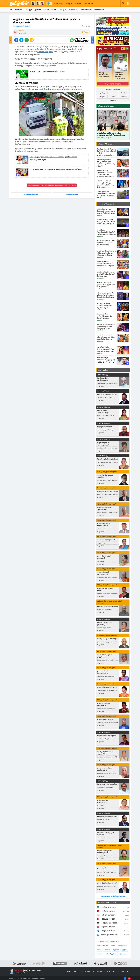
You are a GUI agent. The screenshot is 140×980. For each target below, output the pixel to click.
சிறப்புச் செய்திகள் (106, 144)
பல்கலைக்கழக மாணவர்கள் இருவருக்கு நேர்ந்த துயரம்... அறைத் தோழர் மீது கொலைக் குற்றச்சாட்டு (106, 360)
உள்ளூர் (29, 10)
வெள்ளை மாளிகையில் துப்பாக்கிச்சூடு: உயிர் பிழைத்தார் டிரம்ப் (106, 326)
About (76, 972)
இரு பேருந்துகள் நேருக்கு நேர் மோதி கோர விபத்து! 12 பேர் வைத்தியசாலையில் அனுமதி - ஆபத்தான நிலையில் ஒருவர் (106, 152)
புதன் (113, 97)
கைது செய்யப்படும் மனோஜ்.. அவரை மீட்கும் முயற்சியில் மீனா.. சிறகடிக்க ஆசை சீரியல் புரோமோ (106, 337)
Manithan (99, 215)
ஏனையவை (100, 10)
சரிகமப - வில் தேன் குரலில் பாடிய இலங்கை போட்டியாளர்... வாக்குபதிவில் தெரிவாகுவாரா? (106, 285)
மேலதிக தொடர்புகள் (107, 903)
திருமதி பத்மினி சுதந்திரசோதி (108, 459)
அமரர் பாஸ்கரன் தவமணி (106, 540)
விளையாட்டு (87, 10)
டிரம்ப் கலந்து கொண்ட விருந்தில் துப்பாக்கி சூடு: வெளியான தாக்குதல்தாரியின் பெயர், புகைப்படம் (106, 274)
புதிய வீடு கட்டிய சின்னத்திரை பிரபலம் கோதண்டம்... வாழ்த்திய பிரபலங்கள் (106, 264)
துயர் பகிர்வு (103, 370)
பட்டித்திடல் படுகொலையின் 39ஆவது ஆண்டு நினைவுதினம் (111, 134)
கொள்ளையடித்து (45, 52)
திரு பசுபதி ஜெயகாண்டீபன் (107, 394)
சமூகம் (23, 33)
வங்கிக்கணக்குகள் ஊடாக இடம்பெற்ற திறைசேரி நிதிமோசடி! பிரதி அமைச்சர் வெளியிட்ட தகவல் (105, 184)
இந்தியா (38, 10)
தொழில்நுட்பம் (102, 941)
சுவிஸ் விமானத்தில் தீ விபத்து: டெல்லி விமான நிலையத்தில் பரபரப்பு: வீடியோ (106, 222)
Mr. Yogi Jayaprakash (103, 74)
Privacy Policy (124, 972)
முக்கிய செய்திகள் (31, 194)
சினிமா (78, 4)
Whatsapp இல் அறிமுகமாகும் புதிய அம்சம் (47, 71)
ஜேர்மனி (116, 950)
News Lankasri (101, 226)
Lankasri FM (88, 4)
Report (85, 32)
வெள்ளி (124, 93)
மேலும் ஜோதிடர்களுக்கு (113, 84)
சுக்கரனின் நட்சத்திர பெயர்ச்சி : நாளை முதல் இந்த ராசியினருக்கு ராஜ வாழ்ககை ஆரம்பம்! (106, 211)
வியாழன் (102, 97)
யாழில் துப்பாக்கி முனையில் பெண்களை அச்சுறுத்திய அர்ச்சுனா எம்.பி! (106, 195)
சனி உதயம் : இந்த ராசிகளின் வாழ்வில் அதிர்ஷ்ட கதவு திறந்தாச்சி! (104, 306)
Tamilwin (27, 978)
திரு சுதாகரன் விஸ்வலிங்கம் (107, 817)
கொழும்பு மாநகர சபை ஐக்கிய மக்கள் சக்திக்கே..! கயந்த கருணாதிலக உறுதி (53, 158)
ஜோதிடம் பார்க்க (106, 49)
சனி (113, 93)
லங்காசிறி (58, 4)
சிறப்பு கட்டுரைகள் (106, 106)
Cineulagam (100, 236)
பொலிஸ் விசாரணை (52, 89)
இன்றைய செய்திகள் (113, 89)
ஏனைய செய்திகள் (106, 204)
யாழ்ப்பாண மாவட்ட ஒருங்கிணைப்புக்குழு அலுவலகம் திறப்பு (56, 169)
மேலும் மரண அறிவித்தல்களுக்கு (113, 896)
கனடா (113, 946)
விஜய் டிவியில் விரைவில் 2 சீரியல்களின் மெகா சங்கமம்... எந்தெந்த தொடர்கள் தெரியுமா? (106, 253)
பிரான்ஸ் (107, 950)
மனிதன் (69, 4)
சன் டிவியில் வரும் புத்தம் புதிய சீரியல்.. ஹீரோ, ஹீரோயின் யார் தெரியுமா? (106, 243)
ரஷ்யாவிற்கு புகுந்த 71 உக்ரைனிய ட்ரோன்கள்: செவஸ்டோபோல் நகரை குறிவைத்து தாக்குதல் (106, 295)
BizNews (75, 10)
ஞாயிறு (102, 93)
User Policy (97, 972)
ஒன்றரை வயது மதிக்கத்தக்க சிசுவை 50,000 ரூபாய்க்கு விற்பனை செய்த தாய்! (105, 173)
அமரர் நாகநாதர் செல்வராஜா (107, 639)
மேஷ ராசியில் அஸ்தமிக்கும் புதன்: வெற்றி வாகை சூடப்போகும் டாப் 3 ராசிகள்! (104, 316)
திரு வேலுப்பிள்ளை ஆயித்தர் (108, 606)
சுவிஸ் (99, 950)
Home (69, 972)
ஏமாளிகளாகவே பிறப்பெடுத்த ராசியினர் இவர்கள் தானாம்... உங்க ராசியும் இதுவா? (106, 349)
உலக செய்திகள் (103, 946)
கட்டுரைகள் (122, 954)
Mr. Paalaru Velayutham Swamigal (119, 75)
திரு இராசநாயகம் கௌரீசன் (107, 784)
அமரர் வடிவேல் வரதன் (105, 720)
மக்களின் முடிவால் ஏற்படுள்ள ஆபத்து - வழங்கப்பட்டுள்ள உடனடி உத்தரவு (106, 163)
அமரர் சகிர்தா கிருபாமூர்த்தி (107, 687)
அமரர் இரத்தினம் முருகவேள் (107, 883)
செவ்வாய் (124, 97)
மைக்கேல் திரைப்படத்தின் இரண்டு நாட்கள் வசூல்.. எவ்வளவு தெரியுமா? (106, 232)
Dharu (21, 31)
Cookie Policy (110, 972)
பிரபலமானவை (72, 194)
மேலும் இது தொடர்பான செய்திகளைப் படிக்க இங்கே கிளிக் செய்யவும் (52, 185)
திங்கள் (113, 100)
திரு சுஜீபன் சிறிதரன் (104, 427)
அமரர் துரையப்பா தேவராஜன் (107, 491)
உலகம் (47, 10)
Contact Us (86, 972)
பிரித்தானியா (122, 946)
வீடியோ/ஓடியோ (110, 954)
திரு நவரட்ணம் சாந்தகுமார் (106, 736)
